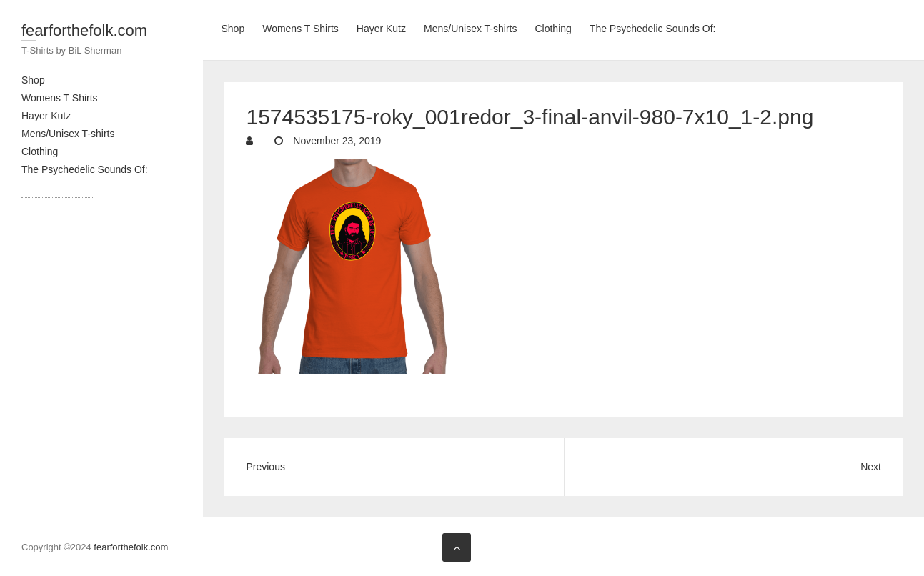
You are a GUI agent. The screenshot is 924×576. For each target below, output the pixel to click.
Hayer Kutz (46, 116)
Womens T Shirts (60, 98)
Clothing (40, 152)
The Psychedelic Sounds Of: (85, 169)
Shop (33, 80)
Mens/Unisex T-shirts (68, 134)
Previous (265, 467)
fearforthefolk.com (84, 30)
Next (871, 467)
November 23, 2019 (336, 141)
